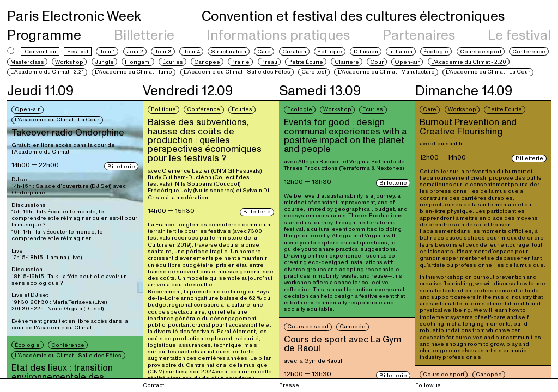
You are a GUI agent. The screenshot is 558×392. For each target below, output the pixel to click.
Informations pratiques (278, 35)
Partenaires (419, 35)
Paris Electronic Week (74, 16)
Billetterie (144, 35)
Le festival (519, 35)
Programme (44, 35)
